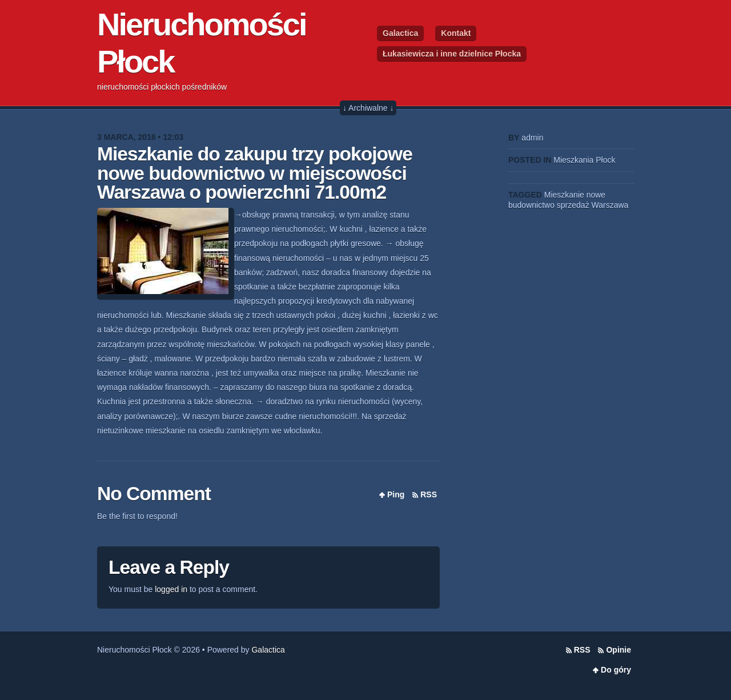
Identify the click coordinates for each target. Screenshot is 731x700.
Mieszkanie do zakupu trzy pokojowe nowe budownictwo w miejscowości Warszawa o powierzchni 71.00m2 (255, 173)
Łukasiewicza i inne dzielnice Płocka (452, 54)
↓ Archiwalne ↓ (368, 108)
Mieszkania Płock (584, 160)
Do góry (616, 670)
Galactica (400, 33)
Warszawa (610, 205)
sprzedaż (573, 205)
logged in (171, 589)
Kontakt (456, 33)
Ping (396, 494)
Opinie (618, 650)
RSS (429, 494)
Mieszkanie (564, 195)
